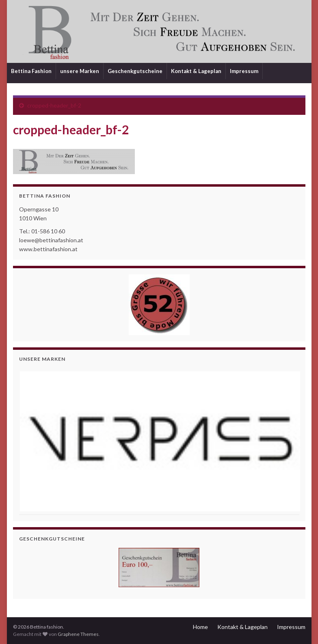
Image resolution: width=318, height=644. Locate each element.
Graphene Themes (78, 634)
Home (200, 627)
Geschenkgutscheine (135, 71)
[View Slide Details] (159, 441)
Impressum (244, 71)
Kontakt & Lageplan (196, 71)
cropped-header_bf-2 (54, 105)
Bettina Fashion (31, 71)
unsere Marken (80, 71)
